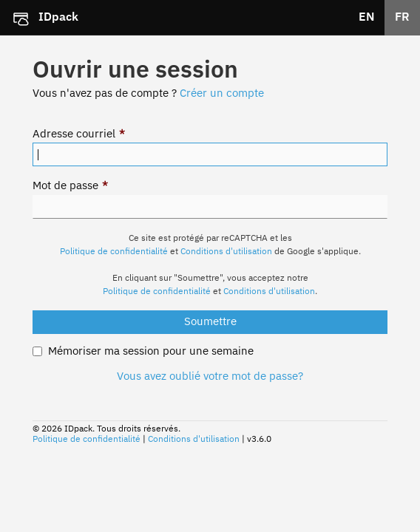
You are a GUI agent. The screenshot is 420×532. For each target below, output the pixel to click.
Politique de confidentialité (114, 252)
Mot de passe (70, 186)
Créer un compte (222, 93)
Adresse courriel (79, 134)
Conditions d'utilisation (226, 252)
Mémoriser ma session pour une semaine (151, 351)
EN (367, 18)
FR (402, 18)
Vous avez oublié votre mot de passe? (210, 376)
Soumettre (210, 322)
